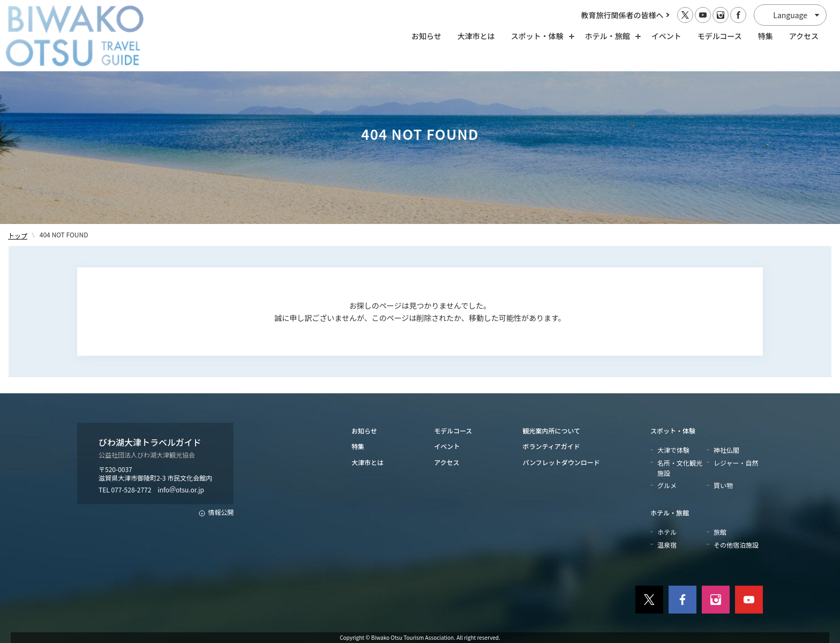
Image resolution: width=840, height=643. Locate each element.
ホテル (667, 532)
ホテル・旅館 (670, 513)
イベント (666, 36)
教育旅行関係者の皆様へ (622, 15)
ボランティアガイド (552, 446)
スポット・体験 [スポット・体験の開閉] (540, 36)
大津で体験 (673, 450)
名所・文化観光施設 (680, 468)
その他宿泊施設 (736, 545)
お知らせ (426, 36)
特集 (766, 36)
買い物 (723, 485)
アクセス (804, 36)
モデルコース (720, 36)
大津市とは (476, 36)
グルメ (667, 485)
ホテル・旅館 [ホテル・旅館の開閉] (610, 36)
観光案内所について (552, 431)
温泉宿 (667, 545)
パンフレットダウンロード (561, 462)
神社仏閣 (726, 450)
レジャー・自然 (736, 463)
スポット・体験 (673, 431)
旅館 (720, 532)
